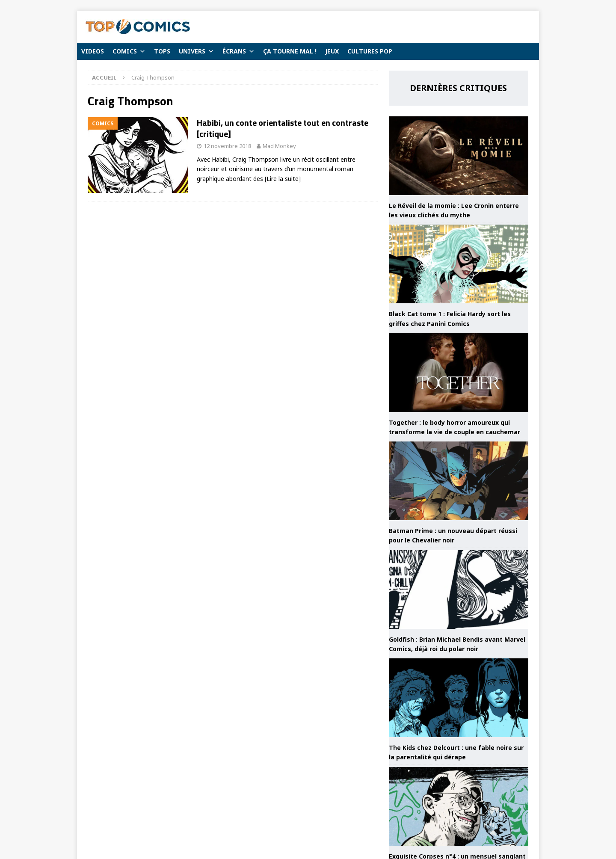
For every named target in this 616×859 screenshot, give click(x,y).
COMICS (129, 51)
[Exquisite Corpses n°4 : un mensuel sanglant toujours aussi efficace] (459, 806)
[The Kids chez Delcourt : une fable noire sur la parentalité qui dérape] (459, 698)
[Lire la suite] (283, 179)
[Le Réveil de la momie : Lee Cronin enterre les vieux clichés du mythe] (459, 156)
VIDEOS (93, 51)
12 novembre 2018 (227, 146)
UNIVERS (196, 51)
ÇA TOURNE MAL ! (290, 51)
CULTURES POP (370, 51)
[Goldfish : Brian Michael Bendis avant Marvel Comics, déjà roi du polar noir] (459, 589)
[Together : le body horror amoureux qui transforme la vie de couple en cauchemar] (459, 373)
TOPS (162, 51)
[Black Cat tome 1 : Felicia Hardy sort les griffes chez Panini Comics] (459, 264)
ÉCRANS (238, 51)
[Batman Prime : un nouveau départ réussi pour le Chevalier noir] (459, 481)
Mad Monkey (279, 146)
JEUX (332, 51)
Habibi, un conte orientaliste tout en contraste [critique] (283, 128)
